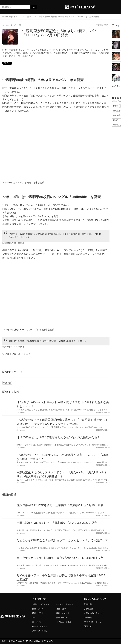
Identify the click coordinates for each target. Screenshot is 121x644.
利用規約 (88, 617)
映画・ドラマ (38, 613)
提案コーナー (62, 617)
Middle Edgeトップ (11, 17)
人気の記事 (89, 609)
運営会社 (88, 626)
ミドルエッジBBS (64, 622)
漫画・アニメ (38, 609)
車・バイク (37, 622)
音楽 (29, 17)
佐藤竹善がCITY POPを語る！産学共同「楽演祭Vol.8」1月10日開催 (60, 505)
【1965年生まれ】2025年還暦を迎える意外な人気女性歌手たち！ (58, 437)
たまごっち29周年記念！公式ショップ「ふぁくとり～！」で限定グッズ (62, 540)
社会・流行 (61, 609)
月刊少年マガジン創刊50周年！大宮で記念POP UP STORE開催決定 (60, 558)
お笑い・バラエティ (41, 604)
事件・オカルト (63, 613)
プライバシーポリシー (94, 622)
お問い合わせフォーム (94, 613)
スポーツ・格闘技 (40, 631)
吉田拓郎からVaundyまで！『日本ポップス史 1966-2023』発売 (57, 523)
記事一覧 (88, 604)
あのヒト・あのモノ (65, 604)
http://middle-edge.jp (16, 243)
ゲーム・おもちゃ (40, 626)
